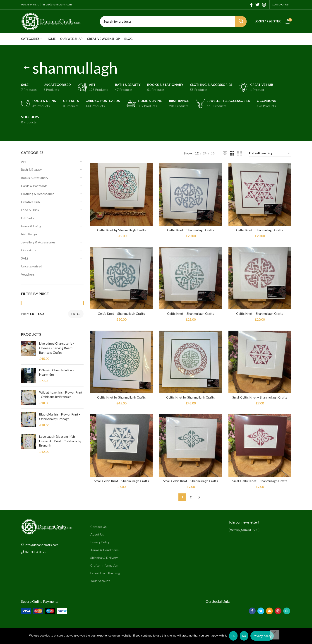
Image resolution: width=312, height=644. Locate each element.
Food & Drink (30, 210)
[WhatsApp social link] (287, 611)
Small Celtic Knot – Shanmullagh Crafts (260, 397)
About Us (97, 534)
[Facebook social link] (251, 5)
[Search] (173, 22)
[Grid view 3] (232, 153)
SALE (25, 258)
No (244, 636)
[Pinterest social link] (278, 611)
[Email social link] (269, 611)
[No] (275, 635)
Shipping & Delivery (104, 558)
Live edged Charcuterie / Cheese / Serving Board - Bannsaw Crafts (57, 348)
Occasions (29, 250)
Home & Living (31, 226)
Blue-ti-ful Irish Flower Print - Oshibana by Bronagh (60, 417)
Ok (233, 636)
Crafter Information (104, 565)
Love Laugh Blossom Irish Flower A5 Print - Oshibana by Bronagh (60, 441)
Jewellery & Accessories (38, 242)
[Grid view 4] (239, 153)
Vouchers (28, 274)
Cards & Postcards (34, 186)
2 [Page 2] (191, 497)
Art (23, 162)
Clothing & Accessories (38, 194)
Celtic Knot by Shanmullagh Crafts (121, 230)
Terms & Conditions (104, 550)
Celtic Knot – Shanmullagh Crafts (191, 230)
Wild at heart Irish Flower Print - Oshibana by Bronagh (61, 395)
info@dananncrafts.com (57, 4)
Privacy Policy (100, 542)
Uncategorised (32, 266)
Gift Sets (28, 218)
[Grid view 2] (225, 153)
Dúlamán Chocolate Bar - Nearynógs (57, 372)
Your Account (100, 581)
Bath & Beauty (31, 169)
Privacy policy (262, 636)
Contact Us (98, 527)
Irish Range (29, 234)
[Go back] (27, 68)
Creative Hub (30, 202)
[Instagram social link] (264, 5)
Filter (76, 314)
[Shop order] (270, 153)
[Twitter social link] (257, 5)
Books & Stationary (35, 178)
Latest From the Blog (105, 573)
